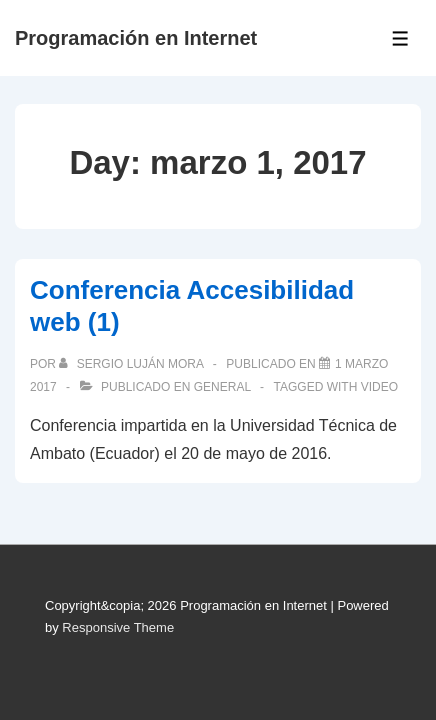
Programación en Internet (136, 38)
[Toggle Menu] (400, 38)
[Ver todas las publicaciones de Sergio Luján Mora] (132, 364)
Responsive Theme (118, 627)
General (222, 387)
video (379, 387)
